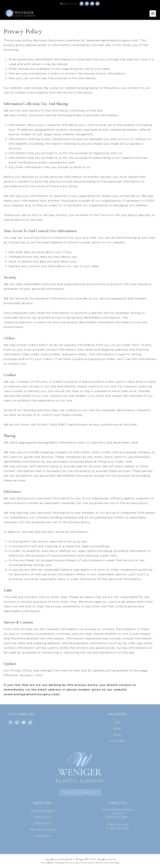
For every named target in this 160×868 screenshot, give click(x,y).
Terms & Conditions (43, 811)
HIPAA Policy (104, 862)
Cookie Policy (43, 823)
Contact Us (43, 836)
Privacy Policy (43, 817)
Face (117, 722)
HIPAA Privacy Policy (43, 830)
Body (117, 735)
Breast (117, 728)
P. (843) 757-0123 (117, 825)
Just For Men (117, 741)
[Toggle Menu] (153, 14)
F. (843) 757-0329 (117, 828)
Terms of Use (88, 862)
